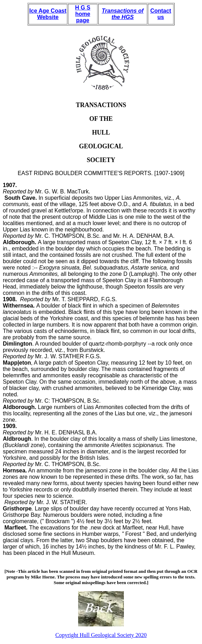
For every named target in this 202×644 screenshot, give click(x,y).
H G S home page (83, 14)
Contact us (161, 14)
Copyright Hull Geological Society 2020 (101, 635)
